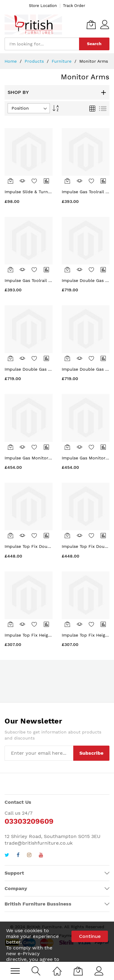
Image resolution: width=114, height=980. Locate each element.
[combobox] (42, 44)
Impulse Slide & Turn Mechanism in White (48, 192)
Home (11, 61)
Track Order (74, 6)
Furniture (62, 61)
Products (35, 61)
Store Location (43, 6)
